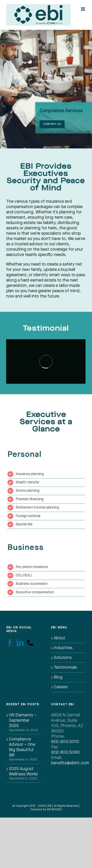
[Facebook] (10, 643)
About (59, 638)
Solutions (63, 658)
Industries (63, 648)
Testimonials (65, 667)
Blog (58, 677)
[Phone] (30, 643)
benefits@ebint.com (70, 763)
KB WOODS (54, 809)
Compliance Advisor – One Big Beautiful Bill (22, 747)
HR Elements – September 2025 (23, 720)
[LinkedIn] (20, 643)
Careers (61, 687)
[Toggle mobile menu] (83, 8)
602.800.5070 (65, 742)
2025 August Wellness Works (23, 771)
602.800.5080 (65, 752)
